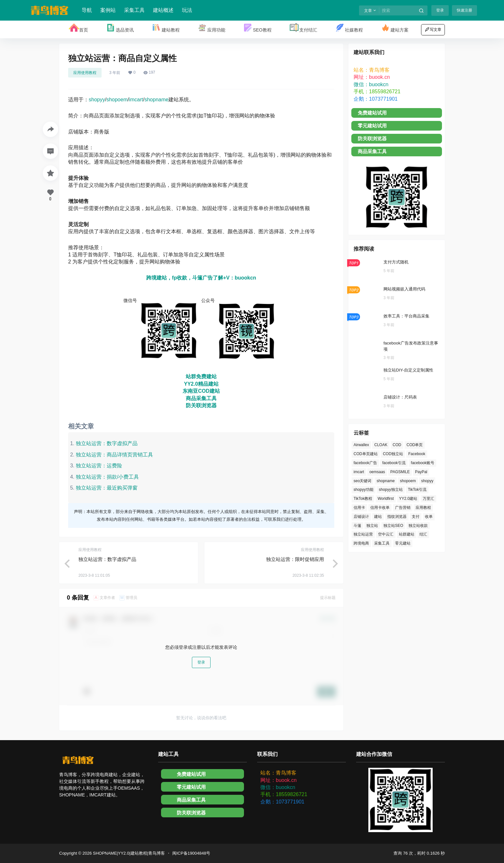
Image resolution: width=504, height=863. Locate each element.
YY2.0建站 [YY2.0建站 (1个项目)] (408, 499)
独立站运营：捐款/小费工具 (107, 477)
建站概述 (163, 10)
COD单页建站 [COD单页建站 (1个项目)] (366, 454)
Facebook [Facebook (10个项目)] (417, 454)
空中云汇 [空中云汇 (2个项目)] (386, 534)
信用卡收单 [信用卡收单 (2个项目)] (380, 508)
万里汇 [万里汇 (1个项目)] (428, 499)
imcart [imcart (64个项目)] (359, 472)
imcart (136, 100)
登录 (440, 10)
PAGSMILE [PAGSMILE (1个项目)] (400, 472)
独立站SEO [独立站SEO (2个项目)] (393, 526)
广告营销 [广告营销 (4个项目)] (403, 508)
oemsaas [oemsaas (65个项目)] (377, 472)
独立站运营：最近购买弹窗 (107, 488)
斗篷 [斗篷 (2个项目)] (357, 526)
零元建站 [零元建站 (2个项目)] (403, 543)
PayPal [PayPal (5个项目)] (421, 472)
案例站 (108, 10)
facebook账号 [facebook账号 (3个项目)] (423, 463)
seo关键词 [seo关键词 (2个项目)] (362, 481)
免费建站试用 (372, 113)
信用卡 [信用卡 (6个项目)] (359, 508)
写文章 (433, 30)
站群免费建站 (201, 376)
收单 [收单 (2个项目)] (429, 517)
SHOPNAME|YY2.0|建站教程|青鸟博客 (128, 853)
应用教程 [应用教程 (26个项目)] (423, 508)
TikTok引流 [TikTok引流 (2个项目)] (417, 490)
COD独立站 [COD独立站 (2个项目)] (393, 454)
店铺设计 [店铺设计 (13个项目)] (361, 517)
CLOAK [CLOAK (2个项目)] (381, 445)
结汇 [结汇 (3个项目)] (423, 534)
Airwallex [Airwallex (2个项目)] (361, 445)
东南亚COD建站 (201, 391)
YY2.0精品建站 (201, 384)
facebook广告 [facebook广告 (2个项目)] (365, 463)
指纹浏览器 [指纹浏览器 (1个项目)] (397, 517)
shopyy (97, 100)
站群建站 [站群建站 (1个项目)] (407, 534)
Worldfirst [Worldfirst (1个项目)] (386, 499)
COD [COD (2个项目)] (397, 445)
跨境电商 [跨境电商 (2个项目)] (361, 543)
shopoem (117, 100)
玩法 (187, 10)
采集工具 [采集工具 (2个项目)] (382, 543)
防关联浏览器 (201, 405)
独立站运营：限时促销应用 (295, 559)
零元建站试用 (372, 126)
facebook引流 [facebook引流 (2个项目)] (394, 463)
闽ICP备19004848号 (191, 853)
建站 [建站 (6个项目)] (378, 517)
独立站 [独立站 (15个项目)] (372, 526)
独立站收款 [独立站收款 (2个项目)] (418, 526)
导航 (87, 10)
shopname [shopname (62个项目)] (386, 481)
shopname (156, 100)
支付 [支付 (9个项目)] (416, 517)
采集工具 (134, 10)
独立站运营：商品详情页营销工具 (114, 455)
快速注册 (464, 10)
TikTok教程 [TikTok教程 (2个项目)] (363, 499)
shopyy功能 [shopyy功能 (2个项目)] (364, 490)
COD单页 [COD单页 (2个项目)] (415, 445)
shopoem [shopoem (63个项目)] (408, 481)
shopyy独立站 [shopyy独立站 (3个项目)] (391, 490)
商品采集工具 (201, 398)
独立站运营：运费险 (99, 466)
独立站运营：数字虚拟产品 (107, 443)
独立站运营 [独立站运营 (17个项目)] (363, 534)
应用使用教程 (85, 73)
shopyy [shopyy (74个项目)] (427, 481)
